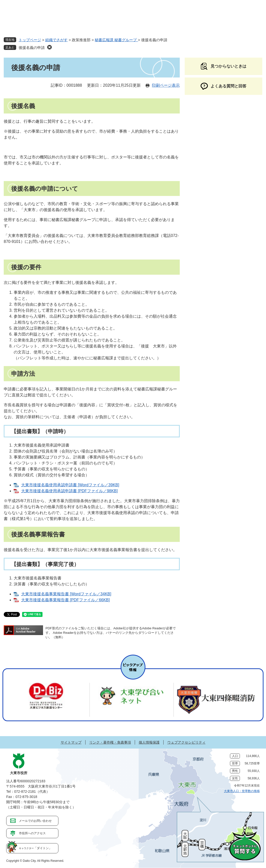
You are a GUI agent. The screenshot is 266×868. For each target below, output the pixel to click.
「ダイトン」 (35, 848)
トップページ (30, 40)
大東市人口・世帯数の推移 (242, 791)
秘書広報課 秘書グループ (116, 40)
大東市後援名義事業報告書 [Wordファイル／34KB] (66, 594)
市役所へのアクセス (32, 833)
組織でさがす (56, 40)
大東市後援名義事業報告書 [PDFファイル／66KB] (65, 600)
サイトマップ (71, 742)
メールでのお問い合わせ (35, 821)
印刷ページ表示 (166, 85)
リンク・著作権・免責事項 (110, 742)
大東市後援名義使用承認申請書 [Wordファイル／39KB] (70, 485)
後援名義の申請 (32, 48)
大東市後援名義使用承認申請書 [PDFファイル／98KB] (69, 491)
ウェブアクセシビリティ (186, 742)
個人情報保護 (149, 742)
